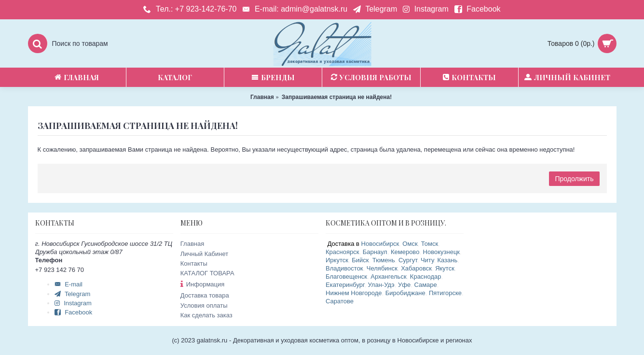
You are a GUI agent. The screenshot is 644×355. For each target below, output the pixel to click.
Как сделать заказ (206, 315)
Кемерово (405, 252)
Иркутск (337, 260)
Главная (192, 244)
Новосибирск (380, 244)
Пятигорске (445, 293)
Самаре (425, 285)
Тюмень (384, 260)
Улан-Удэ (381, 285)
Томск (430, 244)
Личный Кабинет (204, 254)
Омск (410, 244)
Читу (427, 260)
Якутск (445, 268)
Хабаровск (416, 268)
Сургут (408, 260)
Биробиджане (405, 293)
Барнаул (375, 252)
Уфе (404, 285)
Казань (447, 260)
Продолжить (574, 179)
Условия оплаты (204, 305)
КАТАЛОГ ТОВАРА (207, 273)
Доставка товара (205, 295)
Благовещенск (346, 277)
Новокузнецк (441, 252)
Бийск (360, 260)
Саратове (340, 301)
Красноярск (342, 252)
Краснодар (426, 277)
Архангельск (388, 277)
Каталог (175, 77)
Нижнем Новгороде (354, 293)
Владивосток (344, 268)
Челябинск (382, 268)
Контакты (194, 263)
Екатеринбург (345, 285)
